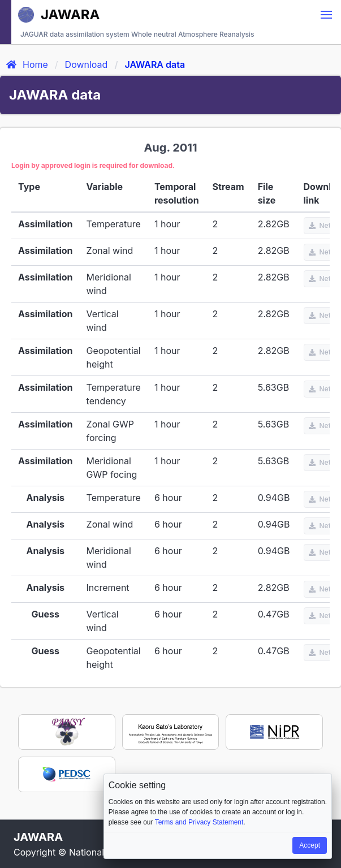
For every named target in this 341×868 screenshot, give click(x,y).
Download (87, 64)
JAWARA (59, 14)
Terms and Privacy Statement (199, 822)
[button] (326, 15)
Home (26, 64)
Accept (310, 845)
